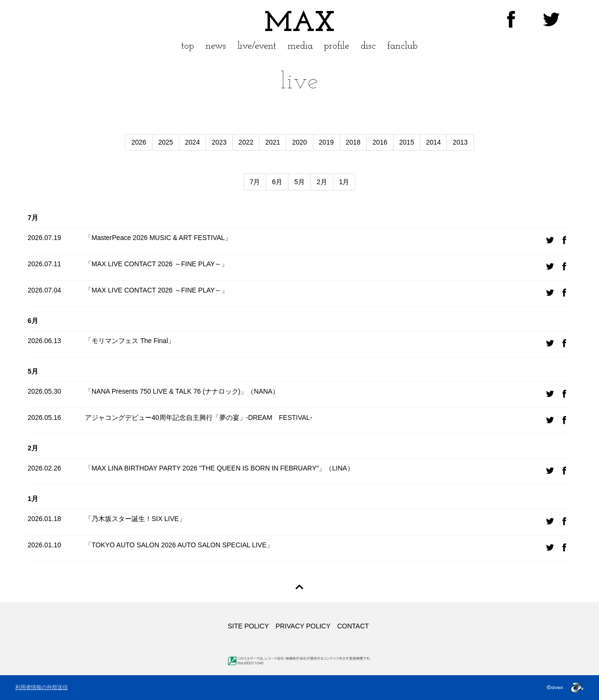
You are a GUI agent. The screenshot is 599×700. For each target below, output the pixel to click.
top (188, 46)
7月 (255, 182)
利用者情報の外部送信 (41, 687)
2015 (407, 142)
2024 (192, 142)
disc (368, 46)
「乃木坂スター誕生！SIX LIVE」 (135, 519)
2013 (460, 142)
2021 (273, 142)
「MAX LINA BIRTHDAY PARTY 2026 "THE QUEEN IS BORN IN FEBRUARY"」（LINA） (219, 468)
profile (336, 46)
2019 (326, 142)
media (300, 46)
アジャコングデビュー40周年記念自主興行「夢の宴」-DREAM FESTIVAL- (199, 418)
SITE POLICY (248, 626)
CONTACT (353, 626)
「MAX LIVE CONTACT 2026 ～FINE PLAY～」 (156, 264)
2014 (433, 142)
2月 (322, 182)
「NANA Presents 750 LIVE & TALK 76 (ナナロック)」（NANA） (182, 391)
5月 (299, 182)
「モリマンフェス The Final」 (130, 341)
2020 (299, 142)
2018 (353, 142)
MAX (299, 24)
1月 (344, 182)
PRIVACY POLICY (303, 626)
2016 (380, 142)
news (216, 46)
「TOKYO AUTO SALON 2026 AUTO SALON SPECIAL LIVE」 (179, 545)
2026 (139, 142)
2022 (246, 142)
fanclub (403, 46)
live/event (257, 46)
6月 (277, 182)
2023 (219, 142)
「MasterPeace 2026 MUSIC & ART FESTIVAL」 (158, 238)
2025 (166, 142)
